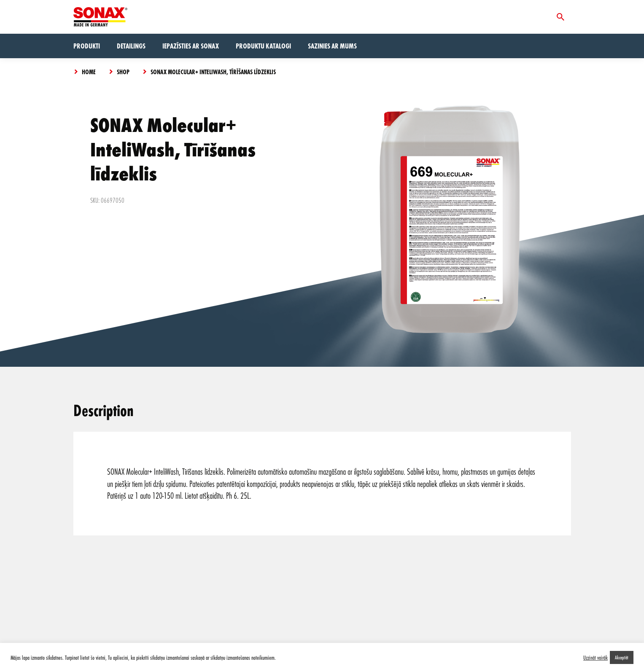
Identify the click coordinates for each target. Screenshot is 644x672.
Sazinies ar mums (332, 46)
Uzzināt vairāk (595, 658)
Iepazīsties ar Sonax (191, 46)
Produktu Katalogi (263, 46)
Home (89, 72)
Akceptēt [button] (622, 657)
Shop (123, 72)
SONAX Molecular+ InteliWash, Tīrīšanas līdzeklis (213, 72)
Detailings (131, 46)
